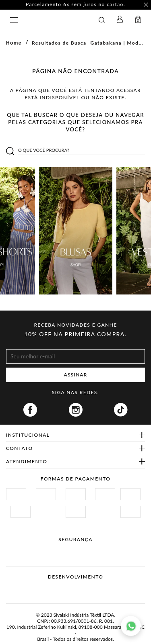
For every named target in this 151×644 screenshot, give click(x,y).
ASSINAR (76, 375)
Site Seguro (25, 549)
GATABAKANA (51, 20)
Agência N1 (91, 589)
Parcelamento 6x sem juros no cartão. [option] (75, 5)
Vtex (61, 589)
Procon (86, 549)
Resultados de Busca (59, 43)
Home (14, 43)
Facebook (30, 410)
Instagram (76, 410)
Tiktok (121, 410)
